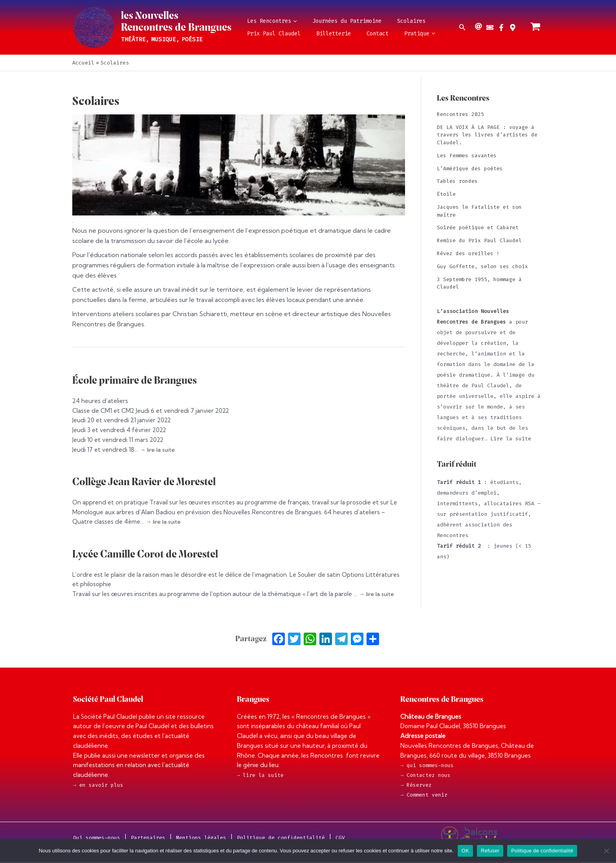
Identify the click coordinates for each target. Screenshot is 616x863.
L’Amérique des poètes (470, 168)
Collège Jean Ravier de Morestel (148, 482)
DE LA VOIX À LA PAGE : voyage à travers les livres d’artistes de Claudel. (487, 135)
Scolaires (396, 21)
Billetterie (324, 34)
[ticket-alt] (491, 28)
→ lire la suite (158, 450)
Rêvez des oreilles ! (468, 253)
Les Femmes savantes (467, 155)
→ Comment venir (424, 796)
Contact (361, 34)
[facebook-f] (502, 28)
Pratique (397, 34)
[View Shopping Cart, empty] (535, 28)
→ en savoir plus (98, 785)
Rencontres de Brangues (176, 28)
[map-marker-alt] (514, 28)
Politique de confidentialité (542, 851)
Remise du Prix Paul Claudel (479, 240)
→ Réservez (416, 786)
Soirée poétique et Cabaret (478, 227)
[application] (291, 21)
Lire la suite (511, 437)
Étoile (446, 194)
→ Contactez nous (425, 776)
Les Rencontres (269, 21)
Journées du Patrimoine (337, 21)
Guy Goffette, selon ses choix (482, 266)
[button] (462, 28)
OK (465, 851)
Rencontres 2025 (460, 114)
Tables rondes (457, 181)
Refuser (490, 851)
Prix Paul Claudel (271, 34)
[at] (479, 26)
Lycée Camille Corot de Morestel (149, 555)
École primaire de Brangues (138, 381)
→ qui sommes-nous (427, 765)
